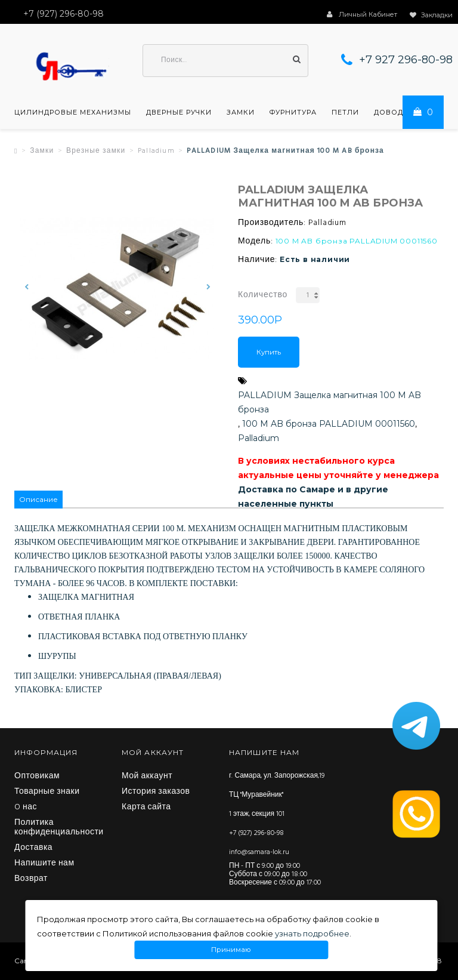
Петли (345, 112)
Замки (241, 112)
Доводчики (400, 112)
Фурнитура (293, 112)
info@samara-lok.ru (259, 852)
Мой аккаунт (147, 776)
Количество (263, 295)
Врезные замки (96, 151)
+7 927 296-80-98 (406, 60)
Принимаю (231, 950)
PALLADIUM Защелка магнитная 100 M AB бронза (329, 402)
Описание (38, 499)
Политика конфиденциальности (59, 828)
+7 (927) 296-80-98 (256, 833)
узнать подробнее (312, 933)
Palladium (156, 151)
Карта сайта (146, 808)
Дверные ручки (179, 112)
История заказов (156, 792)
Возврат (31, 879)
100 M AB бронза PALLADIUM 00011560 (329, 424)
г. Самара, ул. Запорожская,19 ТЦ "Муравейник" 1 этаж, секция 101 (277, 795)
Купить (269, 352)
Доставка (33, 848)
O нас (26, 808)
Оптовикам (37, 776)
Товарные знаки (47, 792)
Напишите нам (44, 864)
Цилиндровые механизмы (73, 112)
